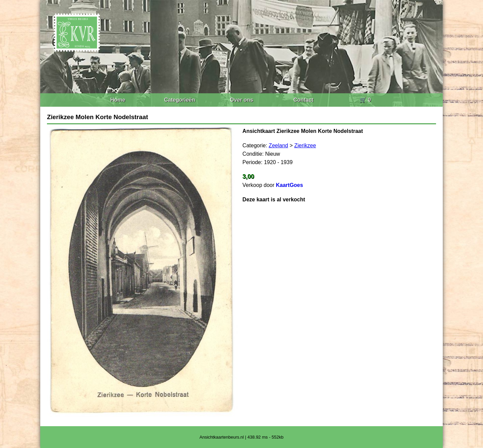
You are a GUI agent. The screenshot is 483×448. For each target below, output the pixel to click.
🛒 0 (365, 100)
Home (118, 100)
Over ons (241, 100)
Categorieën (179, 100)
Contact (304, 100)
